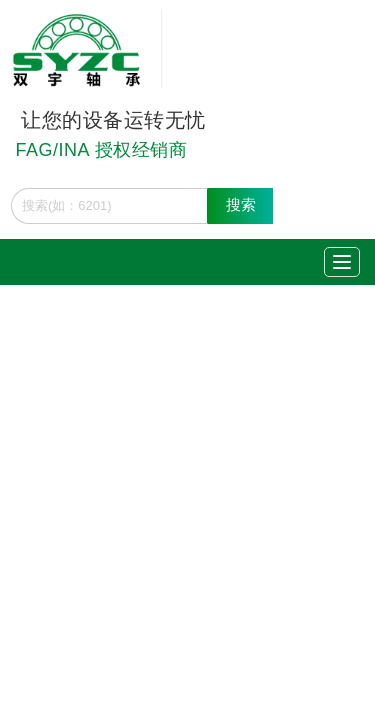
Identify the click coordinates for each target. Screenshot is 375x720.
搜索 (241, 204)
